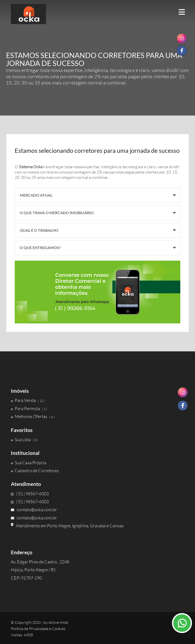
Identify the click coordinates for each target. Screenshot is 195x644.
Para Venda (28, 400)
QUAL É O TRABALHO (39, 230)
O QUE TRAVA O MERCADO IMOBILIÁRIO (57, 213)
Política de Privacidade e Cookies (38, 629)
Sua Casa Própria (29, 463)
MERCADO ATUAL (36, 195)
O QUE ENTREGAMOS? (40, 248)
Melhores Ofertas (33, 416)
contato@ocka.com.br (34, 509)
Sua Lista (24, 439)
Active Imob (58, 622)
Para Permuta (29, 408)
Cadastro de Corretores (35, 470)
